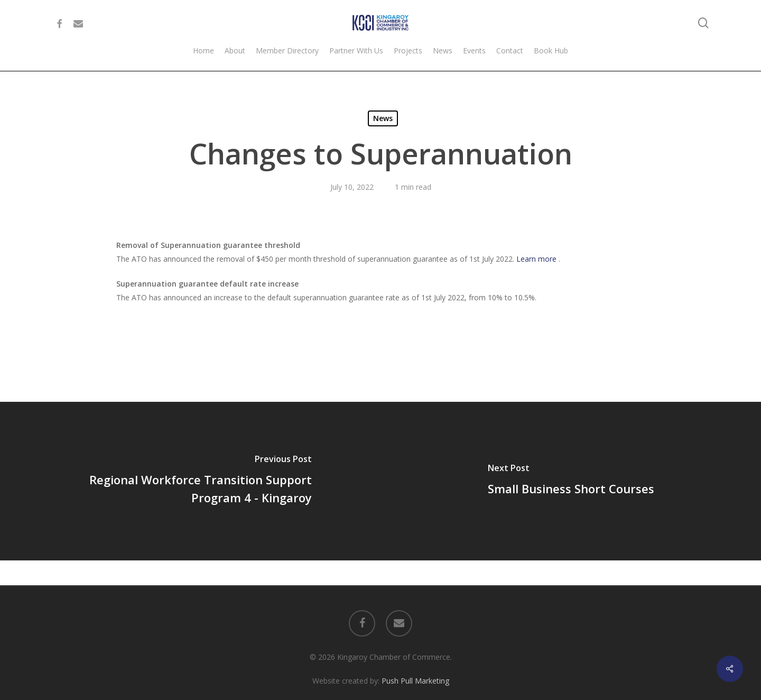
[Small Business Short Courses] (571, 481)
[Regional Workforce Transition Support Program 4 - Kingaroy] (190, 481)
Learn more (537, 259)
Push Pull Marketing (415, 656)
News (383, 118)
